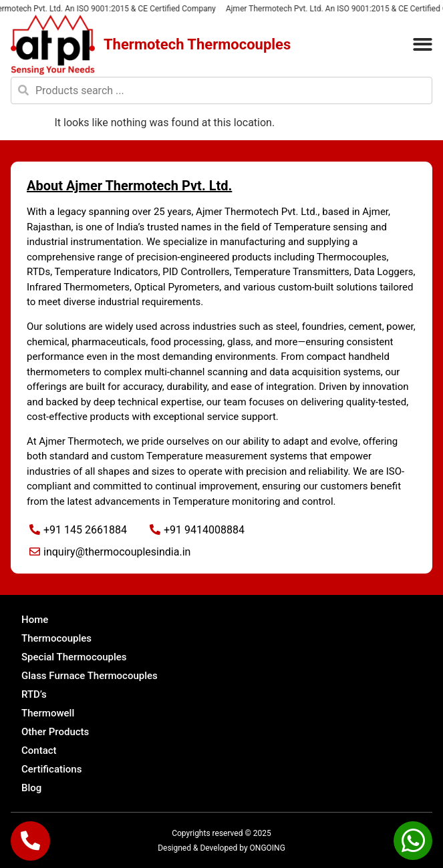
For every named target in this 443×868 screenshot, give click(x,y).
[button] (423, 45)
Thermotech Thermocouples (197, 44)
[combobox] (221, 90)
